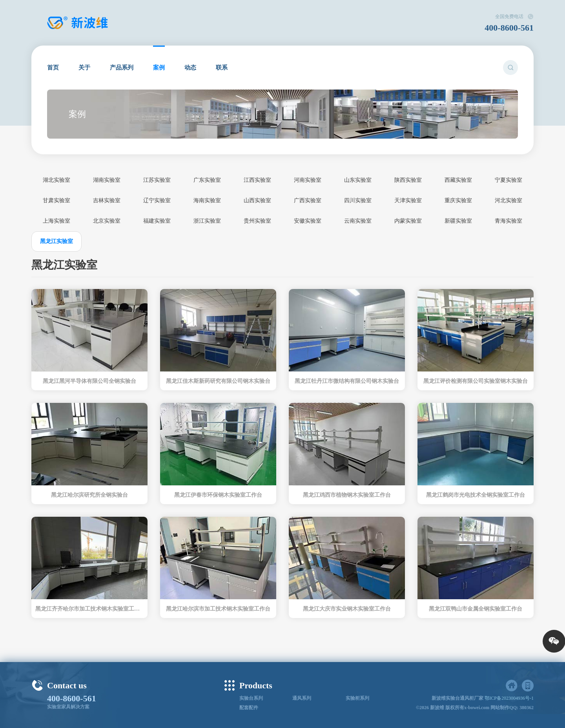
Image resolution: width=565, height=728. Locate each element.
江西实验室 (257, 180)
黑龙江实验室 (56, 241)
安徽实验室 (308, 221)
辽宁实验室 (157, 200)
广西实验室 (308, 200)
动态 (190, 68)
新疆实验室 (458, 221)
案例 (159, 68)
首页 (53, 68)
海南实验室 (207, 200)
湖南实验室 (107, 180)
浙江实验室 (207, 221)
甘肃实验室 (56, 200)
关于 (84, 68)
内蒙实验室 (408, 221)
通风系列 (302, 698)
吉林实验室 (107, 200)
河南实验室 (308, 180)
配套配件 (249, 708)
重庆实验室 (458, 200)
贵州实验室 (257, 221)
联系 (222, 68)
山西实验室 (257, 200)
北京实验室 (107, 221)
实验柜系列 (357, 698)
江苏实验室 (157, 180)
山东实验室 (358, 180)
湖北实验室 (56, 180)
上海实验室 (56, 221)
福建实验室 (157, 221)
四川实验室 (358, 200)
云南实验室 (358, 221)
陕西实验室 (408, 180)
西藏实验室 (458, 180)
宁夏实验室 (508, 180)
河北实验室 (508, 200)
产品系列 (122, 68)
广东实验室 (207, 180)
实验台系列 (251, 698)
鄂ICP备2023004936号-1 (509, 698)
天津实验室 (408, 200)
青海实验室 (508, 221)
